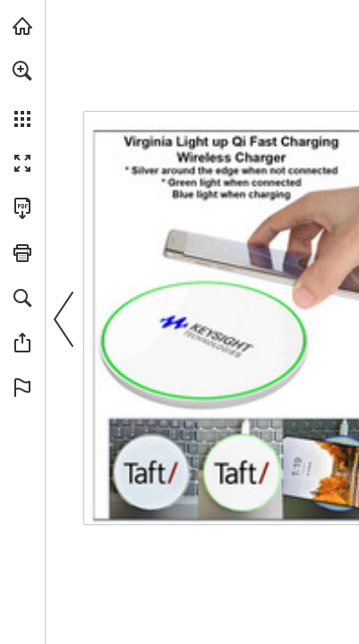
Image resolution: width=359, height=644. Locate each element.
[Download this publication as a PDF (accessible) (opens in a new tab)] (22, 208)
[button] (22, 71)
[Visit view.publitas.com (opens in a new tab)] (22, 26)
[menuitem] (22, 94)
